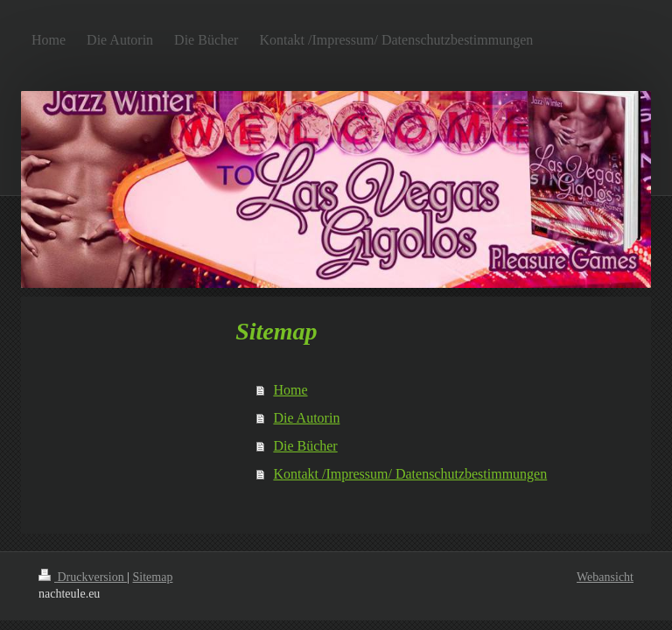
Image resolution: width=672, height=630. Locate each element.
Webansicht (605, 577)
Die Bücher (305, 446)
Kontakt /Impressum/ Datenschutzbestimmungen (410, 474)
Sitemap (153, 577)
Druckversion (83, 577)
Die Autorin (306, 418)
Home (290, 390)
